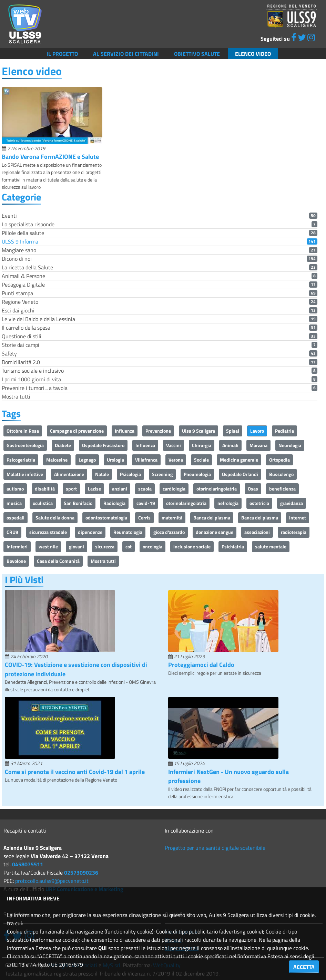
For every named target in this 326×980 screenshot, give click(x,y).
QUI (103, 948)
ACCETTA (304, 967)
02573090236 (81, 873)
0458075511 (28, 864)
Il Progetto (62, 54)
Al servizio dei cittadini (126, 54)
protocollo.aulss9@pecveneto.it (52, 881)
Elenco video (253, 54)
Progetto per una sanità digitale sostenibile (215, 848)
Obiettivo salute (197, 54)
